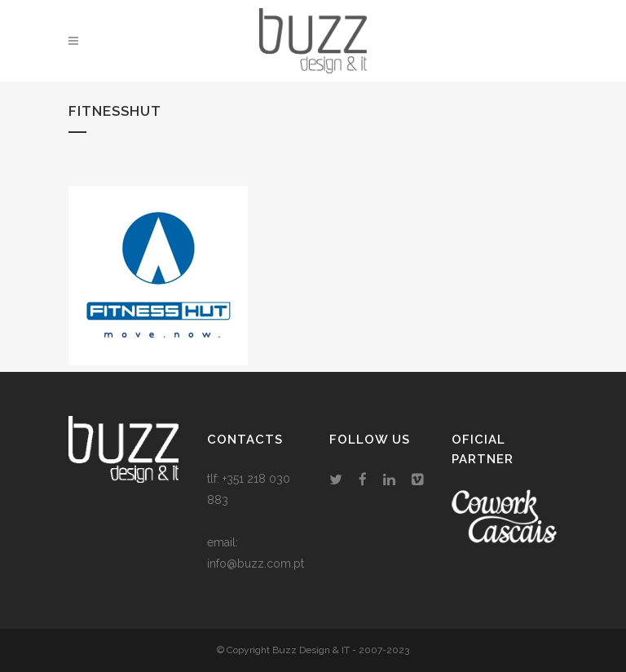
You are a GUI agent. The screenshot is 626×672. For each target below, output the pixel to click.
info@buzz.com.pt (256, 564)
